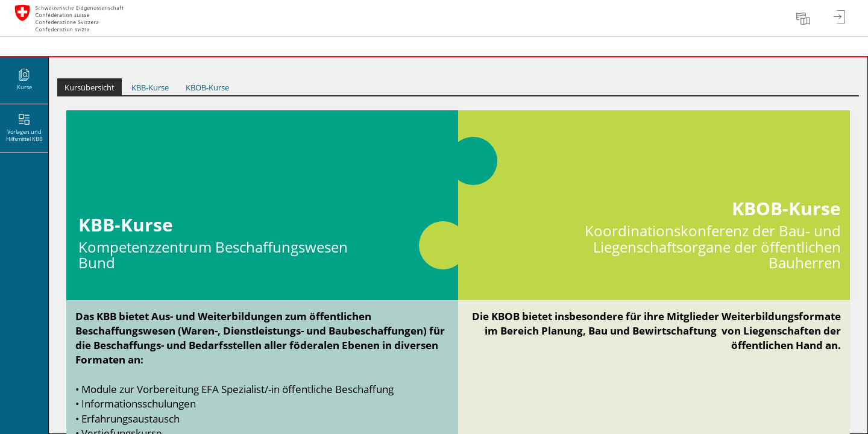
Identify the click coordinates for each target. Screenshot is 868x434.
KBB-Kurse (150, 87)
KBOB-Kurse (207, 87)
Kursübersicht (90, 87)
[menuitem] (805, 18)
